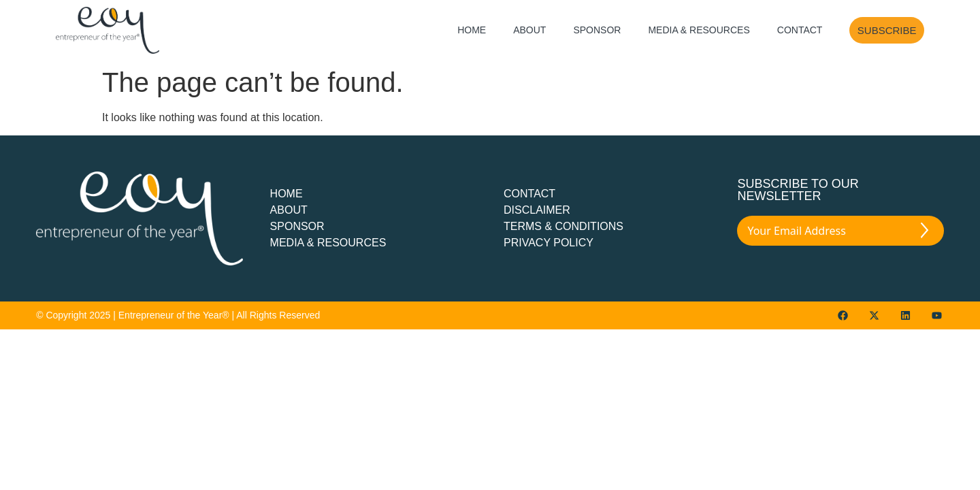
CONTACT (529, 194)
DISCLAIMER (537, 210)
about (289, 210)
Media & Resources (699, 30)
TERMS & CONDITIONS (563, 226)
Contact (800, 30)
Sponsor (597, 30)
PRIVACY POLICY (549, 243)
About (529, 30)
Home (472, 30)
